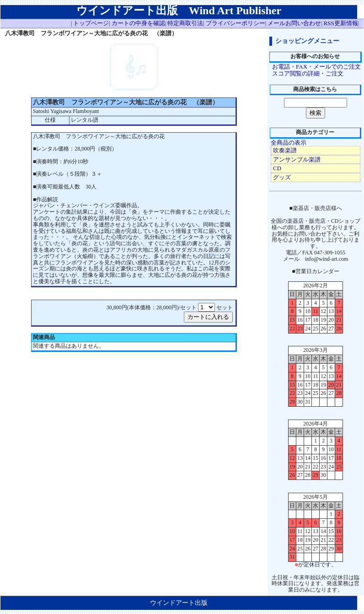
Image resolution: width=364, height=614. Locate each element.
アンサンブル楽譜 (297, 159)
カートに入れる (208, 317)
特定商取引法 (185, 23)
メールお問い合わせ (294, 23)
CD (277, 168)
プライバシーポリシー (236, 23)
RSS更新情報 (341, 23)
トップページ (91, 23)
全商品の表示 (289, 143)
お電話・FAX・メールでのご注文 (316, 67)
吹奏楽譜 (285, 150)
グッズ (282, 177)
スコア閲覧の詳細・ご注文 (308, 73)
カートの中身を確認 (138, 23)
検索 (316, 113)
